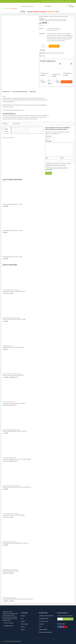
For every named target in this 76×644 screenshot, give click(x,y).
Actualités (41, 624)
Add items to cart (67, 82)
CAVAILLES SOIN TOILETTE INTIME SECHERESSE (14, 515)
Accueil (41, 16)
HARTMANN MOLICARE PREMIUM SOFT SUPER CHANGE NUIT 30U (18, 599)
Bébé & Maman (5, 570)
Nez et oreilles (9, 346)
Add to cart (54, 46)
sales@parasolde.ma (9, 626)
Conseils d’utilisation (9, 114)
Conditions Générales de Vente (46, 616)
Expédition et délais (44, 618)
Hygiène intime (53, 53)
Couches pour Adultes (7, 374)
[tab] (6, 92)
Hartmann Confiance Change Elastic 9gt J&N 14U (13, 375)
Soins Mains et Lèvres (10, 402)
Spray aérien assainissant (11, 458)
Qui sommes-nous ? (44, 621)
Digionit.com (26, 641)
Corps (22, 618)
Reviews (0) (33, 92)
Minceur (23, 629)
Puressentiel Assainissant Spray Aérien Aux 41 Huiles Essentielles (17, 459)
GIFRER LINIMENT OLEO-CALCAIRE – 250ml (12, 231)
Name (47, 158)
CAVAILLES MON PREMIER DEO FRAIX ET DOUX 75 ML (15, 431)
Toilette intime (61, 53)
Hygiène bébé (15, 570)
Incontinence (19, 374)
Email (62, 158)
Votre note (48, 136)
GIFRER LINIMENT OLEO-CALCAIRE (11, 571)
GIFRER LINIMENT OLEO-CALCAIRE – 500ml (12, 204)
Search (55, 6)
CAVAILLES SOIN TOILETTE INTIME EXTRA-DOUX (14, 291)
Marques (23, 616)
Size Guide (43, 50)
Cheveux (23, 627)
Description (6, 92)
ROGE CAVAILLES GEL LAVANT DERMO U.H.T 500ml (14, 319)
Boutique (46, 16)
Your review (49, 141)
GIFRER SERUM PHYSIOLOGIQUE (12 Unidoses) (13, 347)
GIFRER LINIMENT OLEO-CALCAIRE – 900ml (12, 257)
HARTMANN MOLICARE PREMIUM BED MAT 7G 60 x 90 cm (16, 543)
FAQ (40, 627)
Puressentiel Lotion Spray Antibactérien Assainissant (14, 403)
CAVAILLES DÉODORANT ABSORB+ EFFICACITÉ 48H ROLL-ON (17, 487)
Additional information (20, 92)
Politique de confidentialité (45, 632)
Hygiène (47, 53)
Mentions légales (43, 629)
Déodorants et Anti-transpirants (9, 318)
